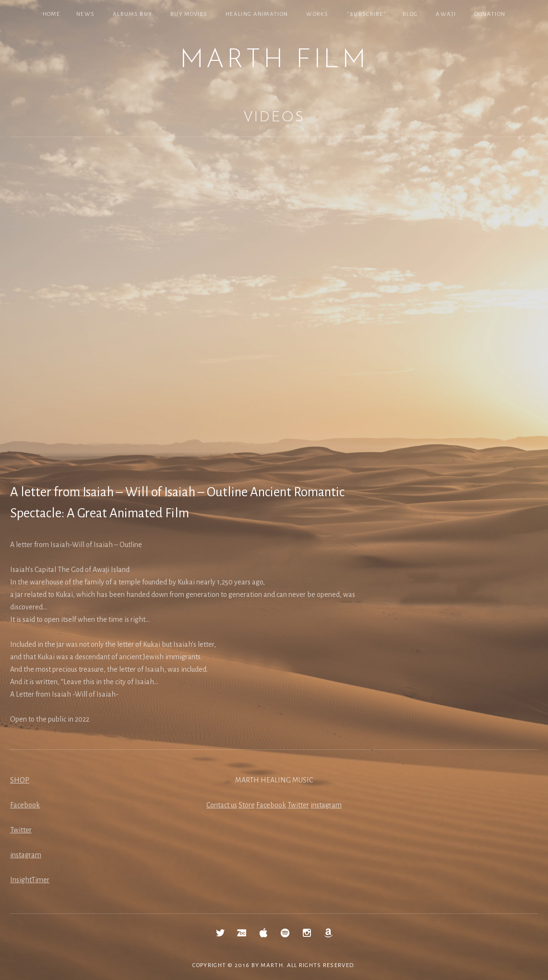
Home (51, 14)
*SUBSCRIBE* (367, 14)
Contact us (222, 805)
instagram (26, 855)
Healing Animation (257, 14)
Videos (274, 118)
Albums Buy (132, 14)
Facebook (25, 805)
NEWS (85, 14)
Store (247, 805)
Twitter (21, 830)
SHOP (20, 780)
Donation (490, 14)
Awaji (446, 14)
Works (317, 14)
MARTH (272, 965)
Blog (410, 14)
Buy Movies (189, 14)
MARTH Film (274, 61)
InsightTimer (30, 880)
